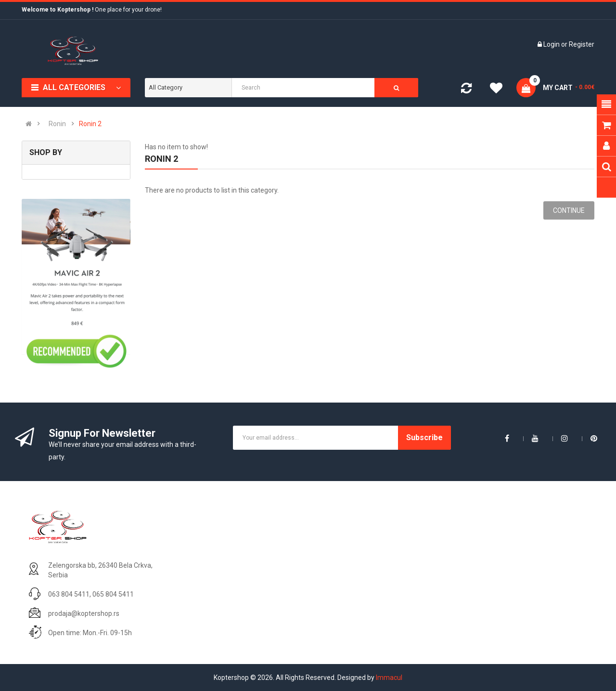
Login (552, 44)
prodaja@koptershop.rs (84, 613)
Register (582, 44)
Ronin (57, 124)
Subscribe (424, 437)
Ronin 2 (90, 124)
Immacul (389, 678)
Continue (569, 210)
